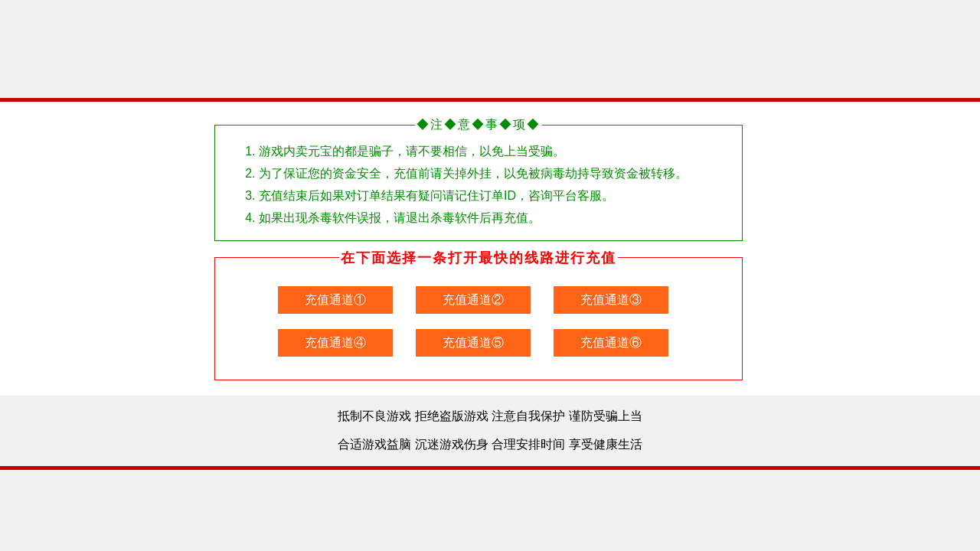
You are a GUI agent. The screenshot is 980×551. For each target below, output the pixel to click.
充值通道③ (611, 300)
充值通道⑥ (611, 342)
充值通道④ (335, 342)
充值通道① (335, 300)
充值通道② (473, 300)
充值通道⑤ (473, 342)
